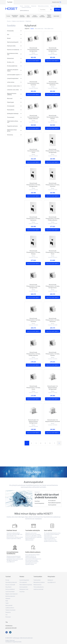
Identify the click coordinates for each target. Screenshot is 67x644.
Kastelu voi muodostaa (14, 50)
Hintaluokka (14, 31)
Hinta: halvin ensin (39, 29)
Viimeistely (14, 135)
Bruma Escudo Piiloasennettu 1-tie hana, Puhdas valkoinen (33, 354)
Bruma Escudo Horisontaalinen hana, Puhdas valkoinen (33, 117)
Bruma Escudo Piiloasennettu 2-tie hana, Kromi (53, 252)
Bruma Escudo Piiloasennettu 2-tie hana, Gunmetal (53, 185)
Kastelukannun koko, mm (14, 54)
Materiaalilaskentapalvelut (55, 503)
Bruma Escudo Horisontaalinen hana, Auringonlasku (33, 49)
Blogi (59, 6)
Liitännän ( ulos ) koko (14, 90)
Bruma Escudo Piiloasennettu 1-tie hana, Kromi (33, 388)
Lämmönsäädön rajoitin (14, 75)
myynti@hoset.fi (52, 582)
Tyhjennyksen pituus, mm (14, 122)
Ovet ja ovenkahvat (10, 589)
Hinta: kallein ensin (49, 29)
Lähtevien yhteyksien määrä (14, 70)
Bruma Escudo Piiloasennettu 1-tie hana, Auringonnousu (53, 286)
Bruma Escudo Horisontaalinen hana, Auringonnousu (53, 49)
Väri (14, 34)
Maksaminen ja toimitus (43, 6)
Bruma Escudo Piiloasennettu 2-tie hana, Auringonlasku (53, 151)
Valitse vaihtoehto (33, 61)
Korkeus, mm (14, 62)
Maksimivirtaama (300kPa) (14, 94)
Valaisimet (8, 598)
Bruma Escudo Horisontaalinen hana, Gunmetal (33, 83)
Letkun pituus (14, 82)
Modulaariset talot (24, 589)
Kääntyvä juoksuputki (14, 42)
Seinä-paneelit (9, 605)
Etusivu (9, 21)
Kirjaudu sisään (57, 2)
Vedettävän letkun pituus (14, 130)
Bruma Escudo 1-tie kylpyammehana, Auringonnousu (33, 421)
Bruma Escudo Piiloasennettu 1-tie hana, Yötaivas (53, 354)
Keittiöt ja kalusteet (10, 596)
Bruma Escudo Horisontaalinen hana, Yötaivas (53, 117)
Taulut (7, 603)
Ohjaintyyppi (14, 102)
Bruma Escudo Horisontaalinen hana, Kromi (33, 151)
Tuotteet (10, 2)
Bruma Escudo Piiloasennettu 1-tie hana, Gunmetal (33, 320)
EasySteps (27, 6)
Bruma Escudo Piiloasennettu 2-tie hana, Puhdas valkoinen (53, 218)
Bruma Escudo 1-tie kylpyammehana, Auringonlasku (53, 388)
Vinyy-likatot (8, 587)
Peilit (7, 601)
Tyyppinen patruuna (14, 126)
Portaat (7, 580)
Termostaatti (14, 117)
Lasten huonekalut (10, 592)
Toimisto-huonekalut (10, 610)
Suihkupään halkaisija (14, 113)
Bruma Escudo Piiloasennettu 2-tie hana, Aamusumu (33, 218)
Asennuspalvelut (52, 505)
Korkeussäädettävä (14, 66)
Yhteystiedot (53, 6)
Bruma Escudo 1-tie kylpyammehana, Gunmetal (53, 421)
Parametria (8, 612)
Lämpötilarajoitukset (14, 78)
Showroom (34, 6)
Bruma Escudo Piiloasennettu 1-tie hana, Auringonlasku (33, 286)
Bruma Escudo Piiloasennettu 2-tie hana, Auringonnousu (33, 185)
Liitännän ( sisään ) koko (14, 86)
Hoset (11, 9)
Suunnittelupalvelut (39, 503)
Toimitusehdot (37, 580)
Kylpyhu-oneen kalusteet (18, 21)
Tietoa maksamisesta (39, 587)
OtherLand (12, 640)
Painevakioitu (14, 110)
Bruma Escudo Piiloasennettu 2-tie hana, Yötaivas (33, 252)
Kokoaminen (14, 58)
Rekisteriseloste (37, 585)
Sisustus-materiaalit (10, 585)
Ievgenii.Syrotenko (17, 642)
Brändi (14, 38)
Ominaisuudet (14, 106)
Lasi (6, 615)
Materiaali (14, 98)
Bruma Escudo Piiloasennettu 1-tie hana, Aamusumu (53, 320)
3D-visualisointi (52, 501)
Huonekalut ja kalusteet (11, 582)
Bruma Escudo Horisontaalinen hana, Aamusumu (53, 83)
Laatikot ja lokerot (10, 608)
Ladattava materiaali (26, 7)
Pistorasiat (8, 617)
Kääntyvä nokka (14, 46)
